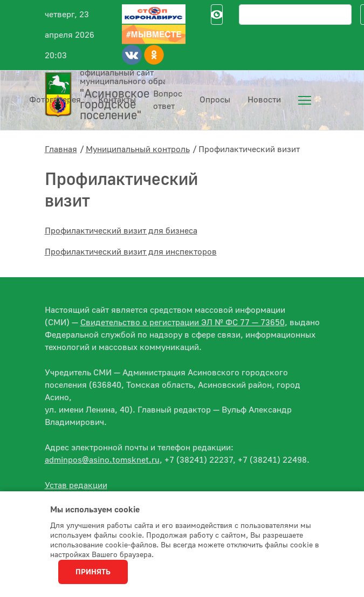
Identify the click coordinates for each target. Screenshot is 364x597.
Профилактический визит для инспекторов (131, 252)
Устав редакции (76, 485)
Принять (93, 572)
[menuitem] (305, 100)
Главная (61, 149)
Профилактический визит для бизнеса (121, 231)
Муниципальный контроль (138, 149)
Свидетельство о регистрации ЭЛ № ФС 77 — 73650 (183, 322)
